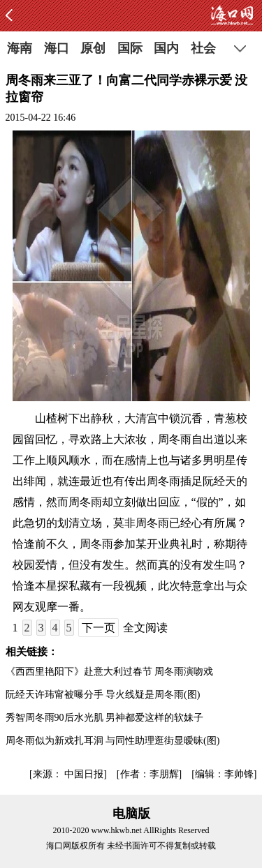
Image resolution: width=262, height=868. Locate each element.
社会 (203, 48)
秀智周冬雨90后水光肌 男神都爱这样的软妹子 (105, 718)
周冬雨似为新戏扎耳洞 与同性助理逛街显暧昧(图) (113, 741)
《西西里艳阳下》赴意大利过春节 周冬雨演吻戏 (110, 672)
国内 (166, 48)
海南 (20, 48)
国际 (130, 48)
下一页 (99, 628)
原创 (93, 48)
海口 (57, 48)
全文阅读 (145, 628)
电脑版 (131, 814)
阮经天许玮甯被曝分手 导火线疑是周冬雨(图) (103, 695)
